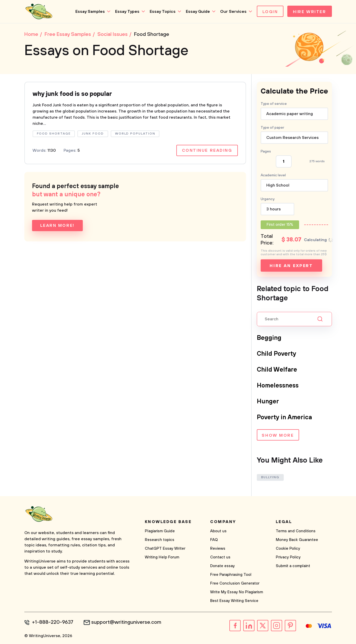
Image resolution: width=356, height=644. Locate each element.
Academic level (273, 175)
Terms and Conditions (296, 531)
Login (270, 12)
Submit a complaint (293, 566)
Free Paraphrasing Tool (231, 575)
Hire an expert (291, 266)
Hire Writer (309, 12)
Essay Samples (90, 12)
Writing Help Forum (162, 557)
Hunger (268, 402)
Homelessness (278, 386)
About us (218, 531)
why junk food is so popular (72, 94)
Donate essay (222, 566)
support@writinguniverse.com (126, 622)
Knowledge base (168, 522)
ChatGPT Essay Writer (165, 549)
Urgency (268, 199)
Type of (272, 128)
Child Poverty (277, 354)
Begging (269, 338)
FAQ (214, 540)
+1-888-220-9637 (53, 622)
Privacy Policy (288, 557)
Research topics (160, 540)
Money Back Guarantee (297, 540)
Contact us (220, 557)
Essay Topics (163, 12)
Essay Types (127, 12)
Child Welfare (277, 370)
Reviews (218, 549)
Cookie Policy (288, 549)
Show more (278, 435)
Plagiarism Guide (160, 531)
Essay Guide (198, 12)
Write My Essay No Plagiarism (237, 592)
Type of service (274, 104)
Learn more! (57, 226)
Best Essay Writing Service (234, 601)
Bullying (270, 477)
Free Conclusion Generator (235, 583)
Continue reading (207, 150)
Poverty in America (284, 417)
